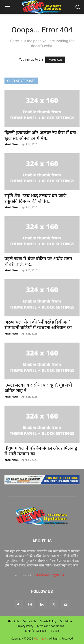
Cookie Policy (48, 621)
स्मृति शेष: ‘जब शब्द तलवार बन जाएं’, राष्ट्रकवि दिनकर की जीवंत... (36, 199)
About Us (13, 621)
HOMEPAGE (55, 60)
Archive (54, 631)
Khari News (12, 144)
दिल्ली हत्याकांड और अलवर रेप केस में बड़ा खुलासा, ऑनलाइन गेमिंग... (40, 136)
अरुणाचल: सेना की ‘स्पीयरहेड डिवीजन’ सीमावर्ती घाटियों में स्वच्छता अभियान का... (40, 325)
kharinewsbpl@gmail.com (51, 575)
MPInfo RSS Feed (36, 631)
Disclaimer (66, 621)
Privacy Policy (25, 626)
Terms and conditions (50, 626)
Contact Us (29, 621)
